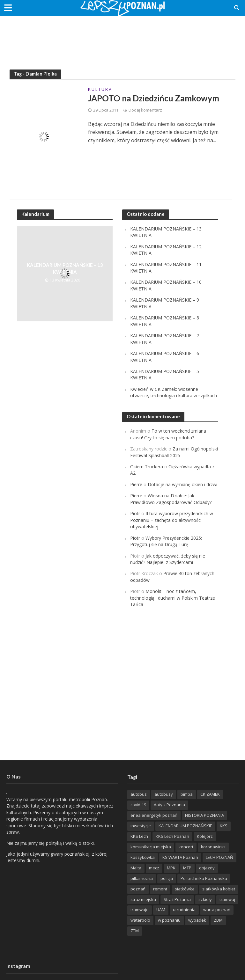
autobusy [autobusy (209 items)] (164, 794)
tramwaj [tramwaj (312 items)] (227, 899)
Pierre (136, 484)
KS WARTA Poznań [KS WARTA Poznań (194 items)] (180, 857)
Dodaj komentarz (145, 110)
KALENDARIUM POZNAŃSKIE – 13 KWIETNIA (65, 268)
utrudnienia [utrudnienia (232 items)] (184, 910)
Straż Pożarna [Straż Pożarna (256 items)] (177, 899)
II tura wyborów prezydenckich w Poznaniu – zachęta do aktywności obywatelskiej (172, 520)
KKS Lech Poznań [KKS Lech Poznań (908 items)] (172, 836)
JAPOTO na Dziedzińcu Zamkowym (154, 98)
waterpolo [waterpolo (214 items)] (140, 920)
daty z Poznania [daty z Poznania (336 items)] (169, 805)
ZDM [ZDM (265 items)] (218, 920)
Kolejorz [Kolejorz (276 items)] (205, 836)
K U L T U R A (100, 90)
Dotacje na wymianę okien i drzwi (182, 484)
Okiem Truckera (147, 467)
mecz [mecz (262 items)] (154, 868)
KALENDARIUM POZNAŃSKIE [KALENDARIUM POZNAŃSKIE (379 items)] (185, 826)
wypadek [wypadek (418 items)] (197, 920)
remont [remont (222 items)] (160, 889)
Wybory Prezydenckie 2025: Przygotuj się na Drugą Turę (166, 541)
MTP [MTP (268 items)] (187, 868)
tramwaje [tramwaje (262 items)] (140, 910)
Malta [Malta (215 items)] (136, 868)
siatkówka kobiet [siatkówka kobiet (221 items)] (219, 889)
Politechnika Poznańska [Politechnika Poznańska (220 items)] (204, 878)
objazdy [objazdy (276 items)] (207, 868)
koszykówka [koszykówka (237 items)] (143, 857)
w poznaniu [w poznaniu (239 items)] (169, 920)
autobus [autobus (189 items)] (139, 794)
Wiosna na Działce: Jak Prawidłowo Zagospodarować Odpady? (171, 499)
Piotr (135, 513)
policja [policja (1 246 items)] (167, 878)
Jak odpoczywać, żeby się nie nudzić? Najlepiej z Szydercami (168, 559)
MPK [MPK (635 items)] (171, 868)
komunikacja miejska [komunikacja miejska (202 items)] (151, 847)
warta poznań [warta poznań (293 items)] (217, 910)
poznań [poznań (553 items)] (138, 889)
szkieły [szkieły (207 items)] (205, 899)
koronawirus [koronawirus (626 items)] (213, 847)
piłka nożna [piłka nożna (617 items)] (142, 878)
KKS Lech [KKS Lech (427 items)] (139, 836)
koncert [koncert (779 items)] (186, 847)
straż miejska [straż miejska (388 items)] (143, 899)
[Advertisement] (122, 37)
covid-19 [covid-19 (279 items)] (138, 805)
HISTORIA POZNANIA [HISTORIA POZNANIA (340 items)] (204, 815)
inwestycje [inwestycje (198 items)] (141, 826)
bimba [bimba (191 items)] (187, 794)
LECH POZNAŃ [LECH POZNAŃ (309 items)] (219, 857)
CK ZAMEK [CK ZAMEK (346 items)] (210, 794)
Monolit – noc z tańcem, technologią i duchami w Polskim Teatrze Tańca (173, 598)
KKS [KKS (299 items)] (224, 826)
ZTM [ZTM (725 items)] (135, 931)
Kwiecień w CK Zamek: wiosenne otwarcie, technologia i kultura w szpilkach (174, 392)
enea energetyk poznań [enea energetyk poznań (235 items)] (154, 815)
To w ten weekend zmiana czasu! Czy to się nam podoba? (168, 434)
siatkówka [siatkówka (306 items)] (185, 889)
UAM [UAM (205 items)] (161, 910)
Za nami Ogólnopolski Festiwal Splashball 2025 (174, 452)
